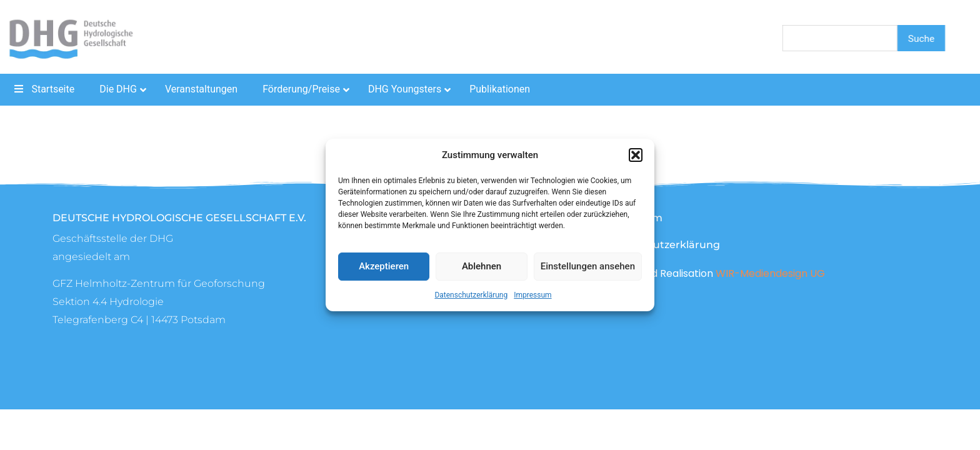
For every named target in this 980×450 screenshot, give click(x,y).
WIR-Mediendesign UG (770, 273)
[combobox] (840, 38)
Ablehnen (482, 266)
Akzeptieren (384, 266)
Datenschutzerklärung (471, 295)
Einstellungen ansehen (588, 266)
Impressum (532, 295)
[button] (636, 155)
